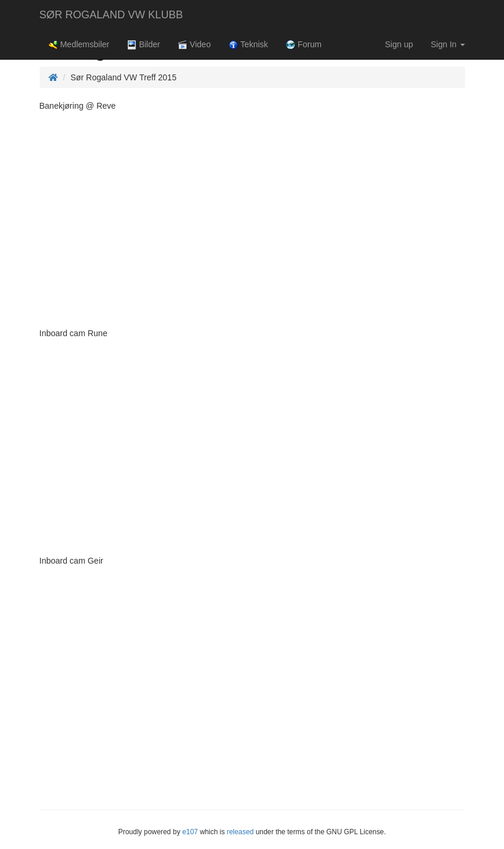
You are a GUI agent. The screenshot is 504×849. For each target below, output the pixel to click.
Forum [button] (304, 45)
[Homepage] (53, 77)
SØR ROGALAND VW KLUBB (111, 15)
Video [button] (194, 45)
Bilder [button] (144, 45)
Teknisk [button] (248, 45)
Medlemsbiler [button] (79, 45)
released (240, 832)
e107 (190, 832)
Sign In (448, 44)
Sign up (399, 44)
